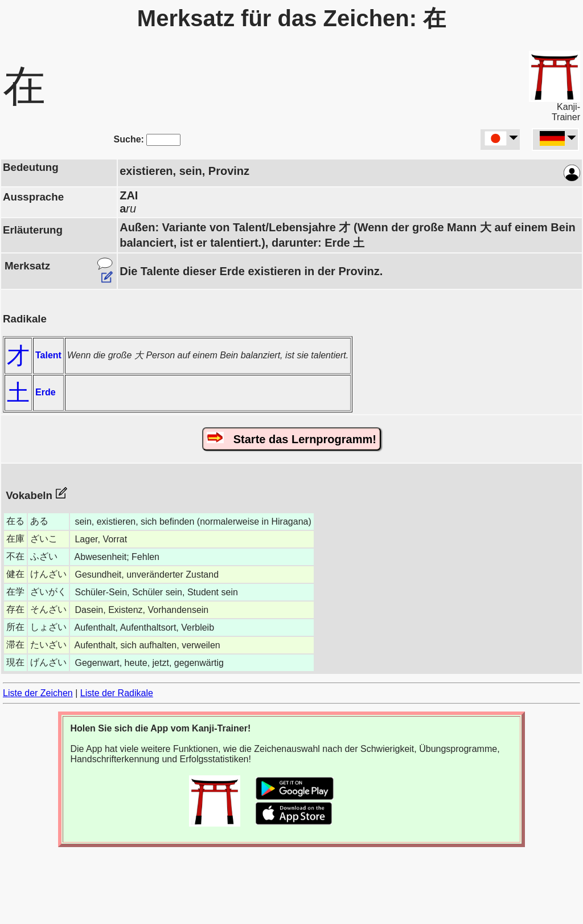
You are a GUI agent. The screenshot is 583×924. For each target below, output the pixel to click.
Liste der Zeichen (38, 693)
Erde (46, 392)
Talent (48, 355)
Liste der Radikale (117, 693)
